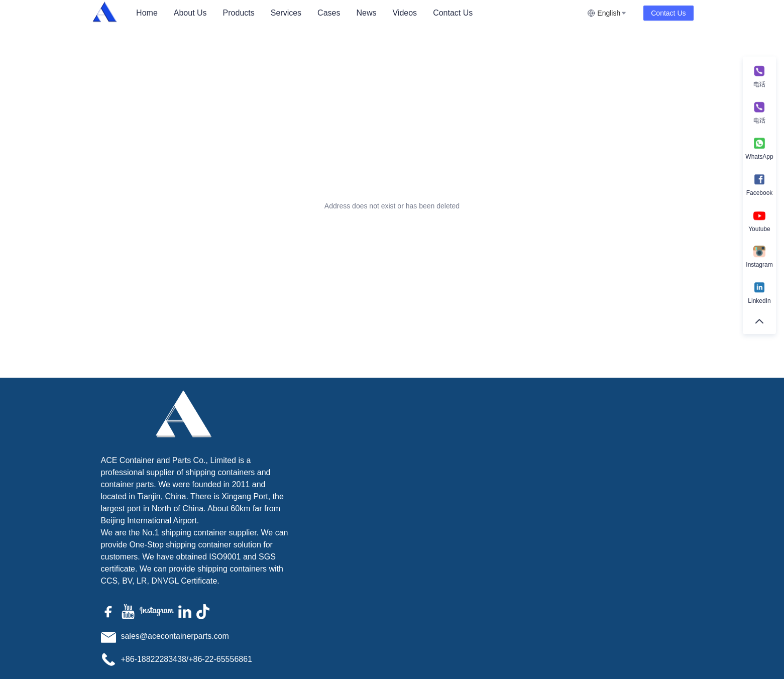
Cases (329, 13)
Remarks (519, 486)
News (366, 13)
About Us (190, 13)
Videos (405, 13)
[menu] (358, 13)
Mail (632, 442)
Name (510, 442)
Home (147, 13)
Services (286, 13)
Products (239, 13)
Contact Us (453, 13)
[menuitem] (147, 13)
